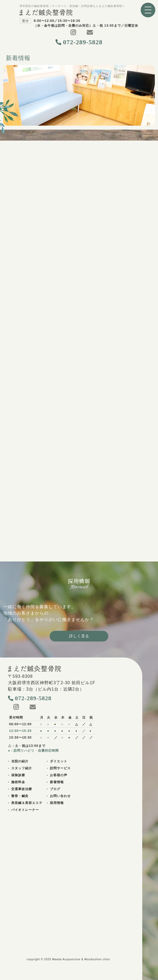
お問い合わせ (60, 796)
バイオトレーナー (25, 810)
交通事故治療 (22, 789)
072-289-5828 (83, 42)
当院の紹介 (20, 761)
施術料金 (18, 782)
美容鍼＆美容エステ (27, 803)
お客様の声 (59, 775)
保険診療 (18, 775)
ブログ (55, 789)
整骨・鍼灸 (20, 796)
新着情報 (57, 782)
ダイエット (59, 761)
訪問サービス (60, 768)
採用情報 (57, 803)
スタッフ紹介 (22, 768)
